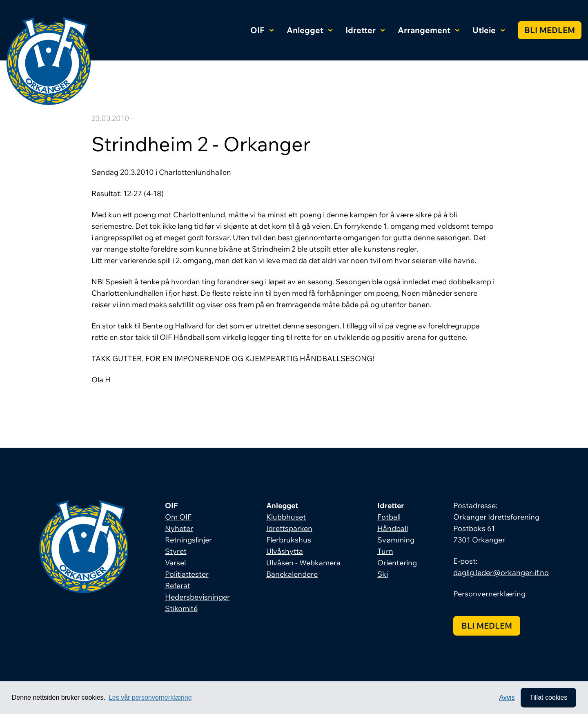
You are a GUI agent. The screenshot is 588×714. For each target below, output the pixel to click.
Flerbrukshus (289, 540)
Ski (383, 574)
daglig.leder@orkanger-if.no (501, 572)
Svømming (396, 540)
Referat (178, 586)
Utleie (489, 30)
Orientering (397, 563)
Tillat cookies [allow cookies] (548, 697)
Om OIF (178, 517)
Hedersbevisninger (197, 597)
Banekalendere (292, 574)
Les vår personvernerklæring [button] (150, 697)
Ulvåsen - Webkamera (303, 563)
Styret (176, 551)
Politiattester (187, 574)
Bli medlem (550, 30)
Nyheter (179, 528)
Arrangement (429, 30)
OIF (262, 30)
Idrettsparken (289, 528)
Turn (385, 551)
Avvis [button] (507, 697)
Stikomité (181, 608)
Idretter (365, 30)
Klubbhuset (286, 517)
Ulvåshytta (285, 551)
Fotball (389, 517)
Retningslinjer (188, 540)
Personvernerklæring (489, 594)
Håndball (393, 528)
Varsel (175, 563)
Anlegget (310, 30)
